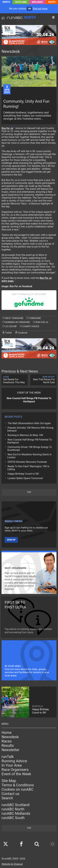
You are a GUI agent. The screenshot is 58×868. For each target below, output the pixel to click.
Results (8, 746)
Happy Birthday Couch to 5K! (23, 474)
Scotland (21, 2)
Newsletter (10, 750)
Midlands (37, 2)
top (29, 492)
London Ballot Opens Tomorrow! (25, 478)
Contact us (10, 794)
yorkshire (34, 318)
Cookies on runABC (17, 789)
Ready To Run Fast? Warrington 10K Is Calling (28, 468)
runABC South (13, 818)
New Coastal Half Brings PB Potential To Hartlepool (30, 441)
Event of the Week (16, 774)
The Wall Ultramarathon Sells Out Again (29, 423)
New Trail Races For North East (43, 380)
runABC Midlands (16, 813)
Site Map (9, 781)
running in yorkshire (16, 322)
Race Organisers (15, 770)
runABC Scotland (16, 805)
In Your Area (12, 765)
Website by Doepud (12, 864)
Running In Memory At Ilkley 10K (25, 435)
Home (7, 733)
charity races (29, 326)
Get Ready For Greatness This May (15, 380)
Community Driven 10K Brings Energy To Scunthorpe (30, 449)
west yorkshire (13, 318)
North (6, 2)
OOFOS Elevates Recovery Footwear (27, 462)
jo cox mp (10, 326)
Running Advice (14, 761)
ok (29, 9)
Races (7, 741)
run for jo (41, 322)
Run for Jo (7, 128)
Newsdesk (10, 737)
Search (7, 798)
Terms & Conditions (18, 785)
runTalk (8, 757)
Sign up (11, 540)
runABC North (13, 809)
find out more (40, 9)
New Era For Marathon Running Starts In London (29, 456)
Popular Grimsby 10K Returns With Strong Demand (30, 429)
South (52, 2)
